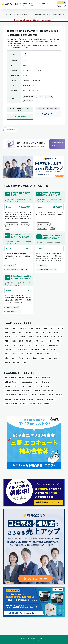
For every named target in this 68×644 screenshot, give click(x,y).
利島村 (29, 345)
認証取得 (33, 403)
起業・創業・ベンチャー (11, 386)
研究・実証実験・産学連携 (12, 391)
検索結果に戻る (11, 130)
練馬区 (53, 349)
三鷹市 (43, 358)
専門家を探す (32, 3)
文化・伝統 (59, 395)
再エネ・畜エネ (45, 386)
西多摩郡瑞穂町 (35, 349)
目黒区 (25, 362)
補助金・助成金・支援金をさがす (24, 14)
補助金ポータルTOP (8, 14)
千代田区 (14, 345)
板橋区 (45, 328)
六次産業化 (23, 403)
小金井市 (23, 337)
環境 (30, 386)
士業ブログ (23, 6)
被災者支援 (40, 399)
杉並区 (14, 341)
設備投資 (22, 378)
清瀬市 (49, 332)
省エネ (36, 386)
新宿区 (7, 341)
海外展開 (37, 391)
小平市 (39, 337)
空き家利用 (34, 395)
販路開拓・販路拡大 (27, 382)
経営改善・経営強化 (10, 378)
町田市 (28, 358)
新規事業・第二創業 (10, 395)
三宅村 (56, 358)
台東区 (36, 341)
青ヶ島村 (7, 328)
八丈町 (15, 354)
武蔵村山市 (16, 362)
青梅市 (7, 332)
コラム (39, 3)
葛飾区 (36, 332)
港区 (50, 358)
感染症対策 (8, 399)
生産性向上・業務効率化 (11, 382)
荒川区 (38, 328)
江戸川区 (60, 328)
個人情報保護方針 (33, 638)
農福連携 (47, 403)
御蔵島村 (36, 358)
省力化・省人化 (23, 395)
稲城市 (53, 328)
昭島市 (15, 328)
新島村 (43, 345)
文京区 (21, 358)
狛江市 (46, 337)
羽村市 (22, 354)
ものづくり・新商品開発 (42, 382)
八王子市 (7, 354)
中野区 (36, 345)
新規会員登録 (61, 3)
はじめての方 (31, 6)
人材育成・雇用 (46, 378)
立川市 (43, 341)
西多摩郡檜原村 (23, 349)
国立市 (56, 332)
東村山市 (40, 354)
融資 (40, 403)
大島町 (14, 332)
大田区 (21, 332)
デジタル (23, 386)
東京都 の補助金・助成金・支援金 (43, 14)
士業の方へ (45, 3)
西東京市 (45, 349)
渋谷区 (60, 337)
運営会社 (23, 638)
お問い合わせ (20, 117)
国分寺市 (31, 337)
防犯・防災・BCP (27, 391)
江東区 (15, 337)
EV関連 (51, 395)
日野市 (56, 354)
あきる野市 (23, 328)
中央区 (58, 341)
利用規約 (42, 638)
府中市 (7, 358)
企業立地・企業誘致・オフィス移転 (24, 399)
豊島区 (22, 345)
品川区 (53, 337)
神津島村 (7, 337)
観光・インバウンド (48, 391)
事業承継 (43, 395)
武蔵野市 (7, 362)
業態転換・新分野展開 (11, 403)
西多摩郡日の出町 (10, 349)
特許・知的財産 (50, 399)
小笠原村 (29, 332)
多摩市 (50, 341)
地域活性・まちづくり (33, 378)
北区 (43, 332)
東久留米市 (30, 354)
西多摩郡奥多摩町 (54, 345)
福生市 (14, 358)
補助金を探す (24, 3)
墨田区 (21, 341)
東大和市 (48, 354)
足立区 (31, 328)
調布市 (7, 345)
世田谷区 (29, 341)
